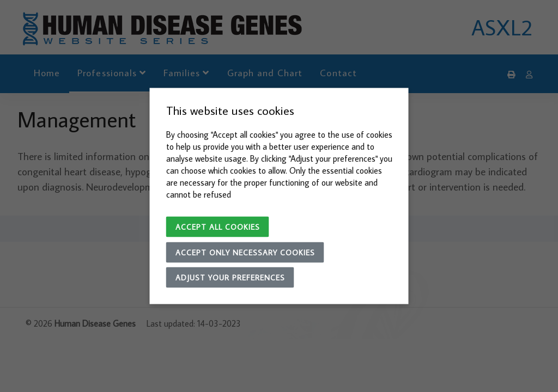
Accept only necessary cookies (245, 253)
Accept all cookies (218, 227)
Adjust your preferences (230, 278)
